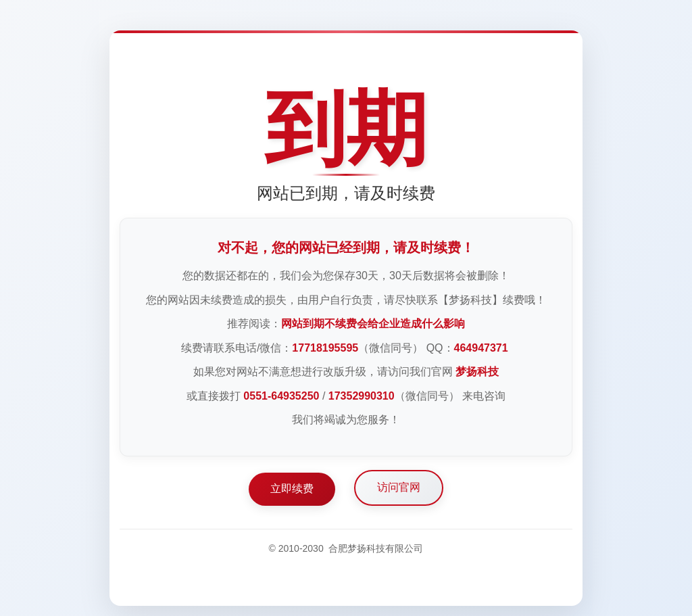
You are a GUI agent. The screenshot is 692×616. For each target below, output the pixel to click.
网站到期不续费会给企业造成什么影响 (373, 324)
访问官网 (399, 487)
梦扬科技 (477, 372)
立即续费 (292, 489)
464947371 (481, 348)
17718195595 (325, 348)
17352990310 (362, 396)
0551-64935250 (281, 396)
